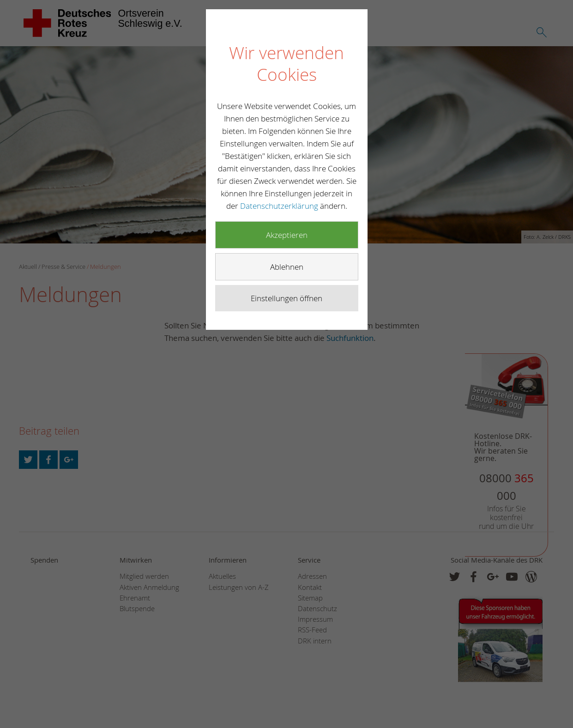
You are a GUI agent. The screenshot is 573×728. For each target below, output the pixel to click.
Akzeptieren (287, 235)
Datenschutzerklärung (280, 206)
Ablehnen (287, 267)
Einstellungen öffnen (286, 298)
